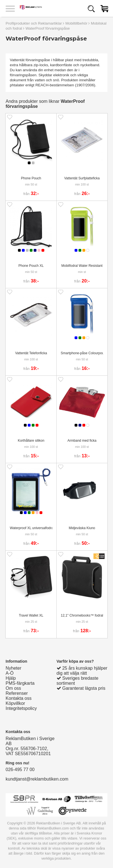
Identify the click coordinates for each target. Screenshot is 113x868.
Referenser (17, 693)
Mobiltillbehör (76, 23)
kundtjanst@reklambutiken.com (37, 779)
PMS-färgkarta (20, 683)
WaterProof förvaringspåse (48, 28)
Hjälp (11, 678)
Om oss (13, 688)
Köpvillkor (15, 703)
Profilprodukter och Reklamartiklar (34, 23)
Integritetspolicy (21, 708)
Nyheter (13, 668)
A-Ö (10, 673)
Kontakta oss (19, 698)
